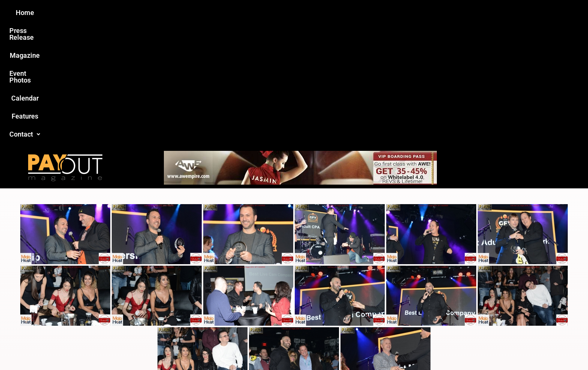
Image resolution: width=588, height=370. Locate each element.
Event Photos (297, 13)
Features (380, 13)
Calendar (342, 13)
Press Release (203, 13)
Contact (420, 13)
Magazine (251, 13)
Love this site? (179, 312)
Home (161, 13)
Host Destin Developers (457, 348)
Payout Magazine (207, 348)
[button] (420, 13)
